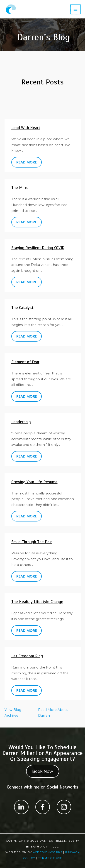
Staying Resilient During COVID (38, 248)
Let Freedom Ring (27, 656)
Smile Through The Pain (32, 542)
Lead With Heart (26, 128)
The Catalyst (22, 308)
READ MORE (27, 162)
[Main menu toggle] (75, 9)
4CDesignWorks (48, 852)
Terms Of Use (50, 858)
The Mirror (21, 188)
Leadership (21, 422)
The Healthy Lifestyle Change (37, 602)
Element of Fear (25, 362)
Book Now (43, 771)
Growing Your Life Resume (34, 482)
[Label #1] (21, 807)
